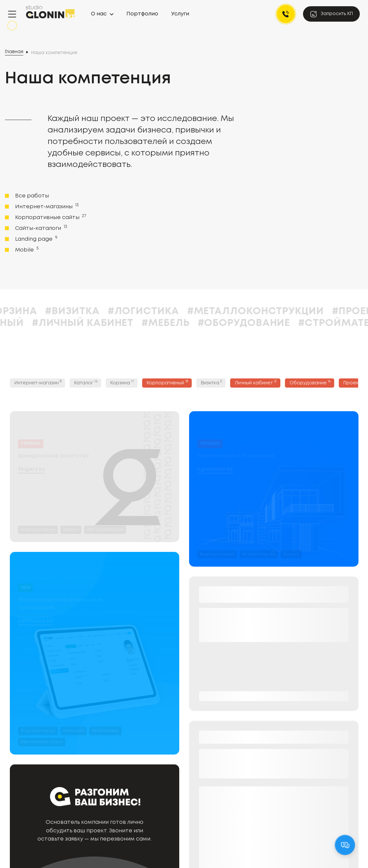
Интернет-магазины (46, 206)
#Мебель (249, 323)
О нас (99, 14)
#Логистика (227, 311)
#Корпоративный (58, 323)
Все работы (32, 196)
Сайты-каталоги (41, 228)
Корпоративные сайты (50, 217)
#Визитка (156, 311)
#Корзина (93, 311)
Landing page (36, 239)
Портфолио (142, 14)
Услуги (180, 14)
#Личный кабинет (166, 323)
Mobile (26, 250)
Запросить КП (331, 14)
